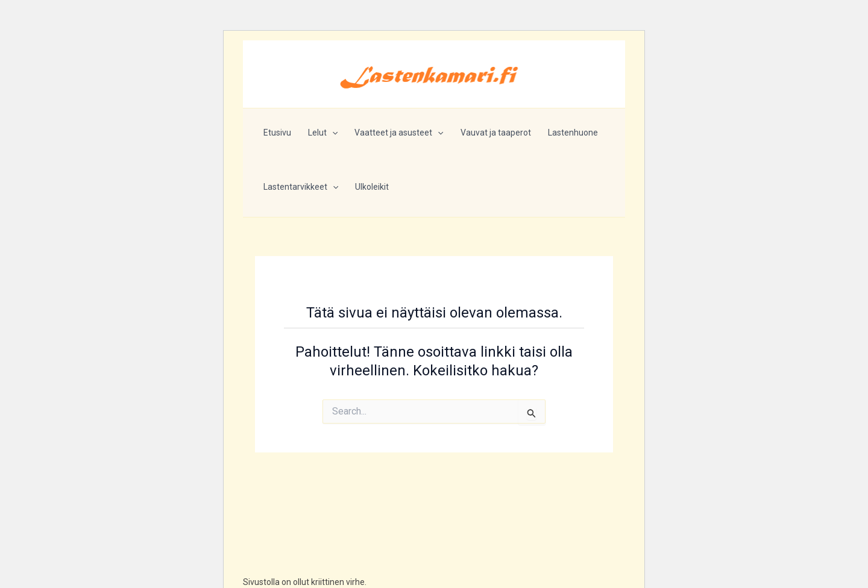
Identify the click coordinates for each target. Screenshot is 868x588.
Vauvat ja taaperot (496, 133)
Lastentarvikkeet (301, 187)
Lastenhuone (573, 133)
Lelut (323, 133)
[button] (332, 133)
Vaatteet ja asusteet (399, 133)
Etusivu (277, 133)
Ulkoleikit (372, 187)
